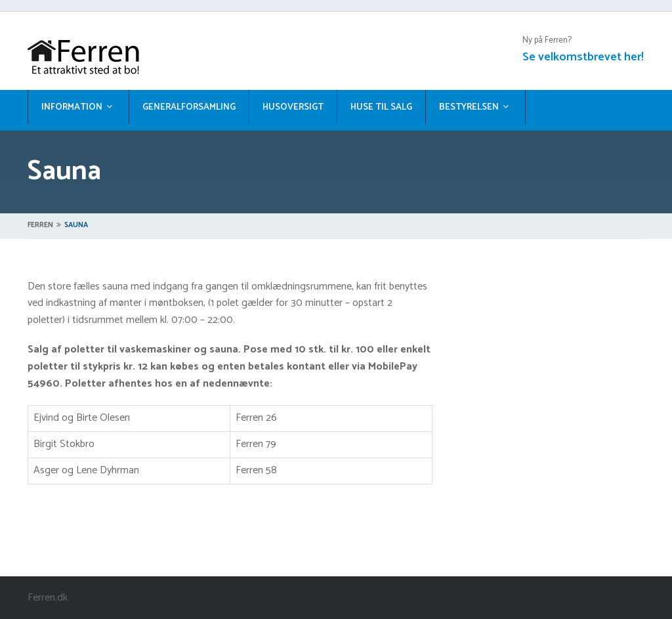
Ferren (40, 225)
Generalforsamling (189, 107)
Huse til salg (381, 107)
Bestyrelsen (469, 107)
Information (72, 107)
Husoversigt (293, 107)
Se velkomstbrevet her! (583, 57)
